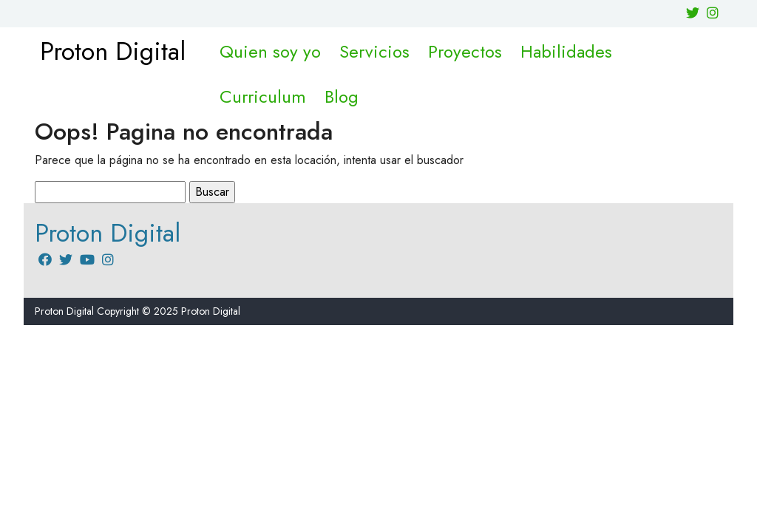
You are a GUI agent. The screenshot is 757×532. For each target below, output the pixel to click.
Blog (342, 96)
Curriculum (263, 96)
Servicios (374, 51)
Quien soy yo (270, 51)
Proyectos (465, 51)
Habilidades (566, 51)
